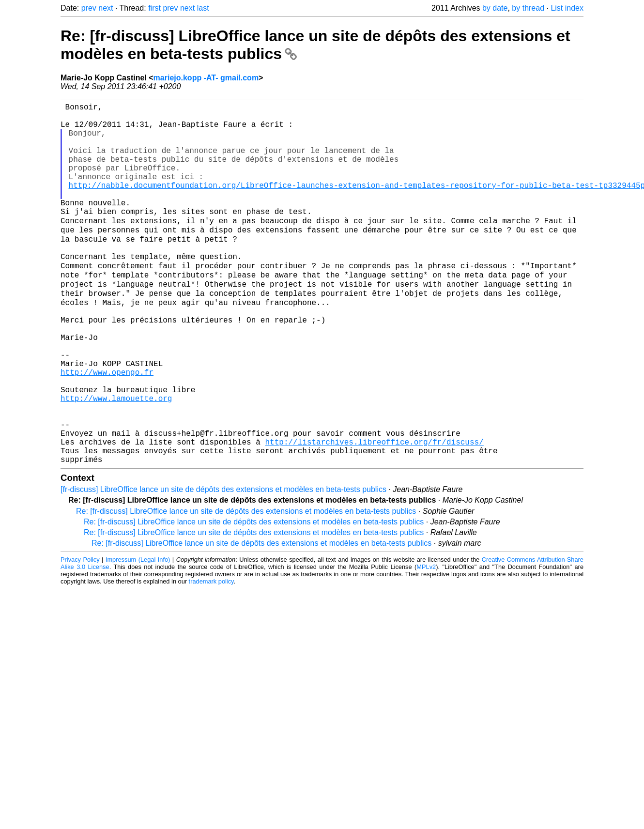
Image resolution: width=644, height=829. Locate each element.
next (106, 8)
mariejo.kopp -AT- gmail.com (206, 78)
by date (495, 8)
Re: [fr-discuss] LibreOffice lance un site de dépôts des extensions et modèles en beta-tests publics (246, 587)
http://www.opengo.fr (107, 428)
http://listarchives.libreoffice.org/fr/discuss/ (374, 513)
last (203, 8)
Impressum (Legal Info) (138, 635)
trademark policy (211, 657)
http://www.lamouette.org (116, 460)
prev (89, 8)
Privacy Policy (80, 635)
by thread (528, 8)
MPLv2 (426, 642)
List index (567, 8)
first (154, 8)
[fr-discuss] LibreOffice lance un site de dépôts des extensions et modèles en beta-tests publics (223, 565)
